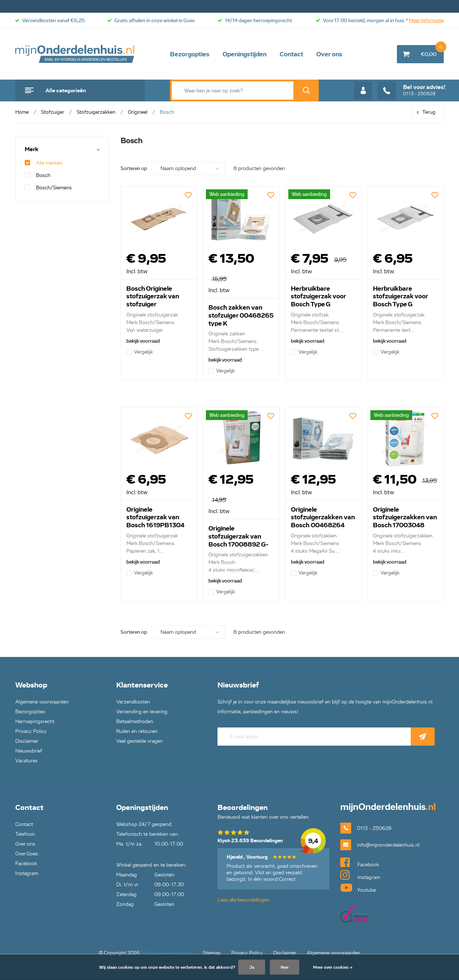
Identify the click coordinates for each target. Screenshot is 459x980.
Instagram (27, 873)
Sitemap (212, 953)
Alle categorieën (66, 90)
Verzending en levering (142, 712)
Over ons (329, 54)
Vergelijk (140, 352)
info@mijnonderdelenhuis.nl (388, 845)
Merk (32, 150)
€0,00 (432, 51)
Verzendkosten (133, 702)
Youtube (358, 888)
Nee (285, 967)
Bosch (38, 175)
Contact (291, 54)
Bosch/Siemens (48, 188)
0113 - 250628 (412, 90)
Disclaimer (27, 741)
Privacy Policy (31, 731)
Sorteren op (134, 168)
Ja (252, 967)
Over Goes (27, 854)
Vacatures (27, 761)
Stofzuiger (53, 112)
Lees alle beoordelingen (243, 900)
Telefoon (25, 834)
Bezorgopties (190, 54)
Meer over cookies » (333, 967)
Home (22, 112)
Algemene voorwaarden (42, 702)
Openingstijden (245, 54)
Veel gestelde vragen (139, 741)
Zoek (306, 90)
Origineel (138, 112)
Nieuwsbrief (29, 751)
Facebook (26, 864)
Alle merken (44, 163)
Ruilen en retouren (137, 731)
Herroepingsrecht (35, 721)
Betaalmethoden (135, 721)
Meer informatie (426, 21)
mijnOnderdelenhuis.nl (75, 54)
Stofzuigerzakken (96, 112)
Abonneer (423, 737)
